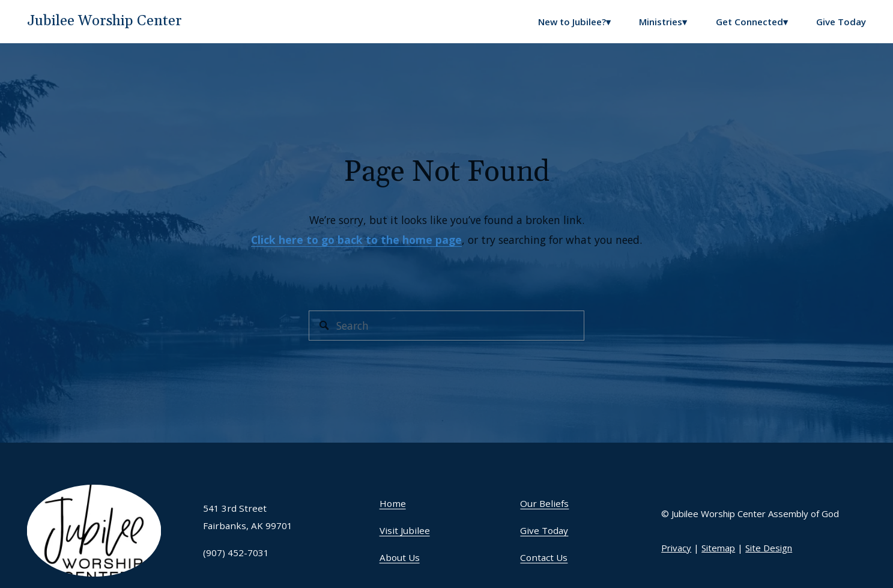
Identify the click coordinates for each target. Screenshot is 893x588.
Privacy (676, 548)
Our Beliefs (544, 503)
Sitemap (718, 548)
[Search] (446, 326)
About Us (400, 557)
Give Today (841, 22)
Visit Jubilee (405, 530)
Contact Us (544, 557)
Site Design (769, 548)
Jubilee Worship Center (104, 21)
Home (393, 503)
